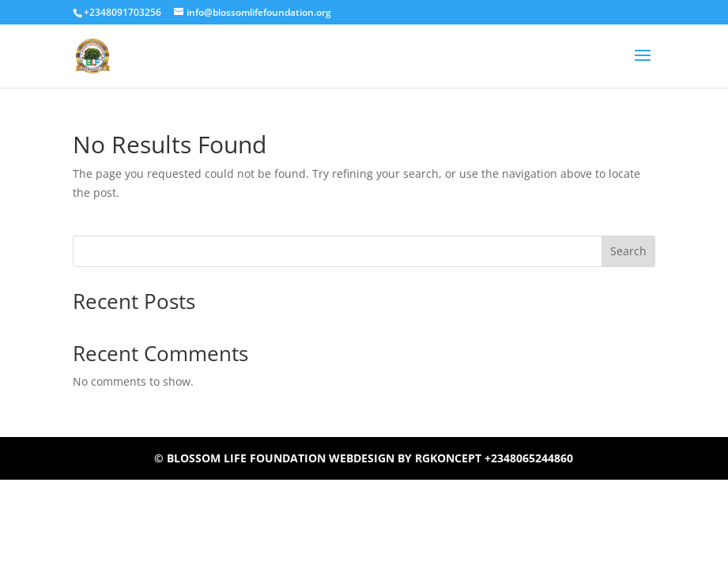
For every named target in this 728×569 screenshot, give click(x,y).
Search (628, 251)
